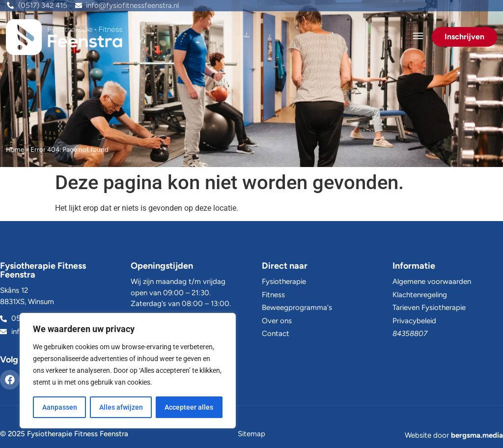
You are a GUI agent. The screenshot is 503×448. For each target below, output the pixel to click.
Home (15, 149)
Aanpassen (60, 407)
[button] (418, 37)
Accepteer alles (189, 407)
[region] (128, 371)
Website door (454, 435)
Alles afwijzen (121, 407)
